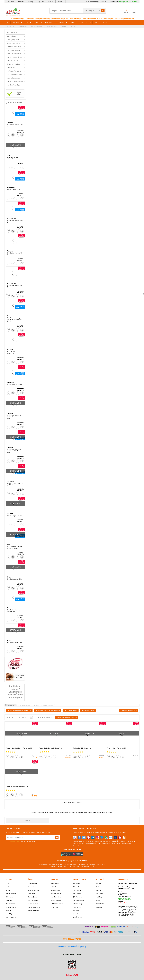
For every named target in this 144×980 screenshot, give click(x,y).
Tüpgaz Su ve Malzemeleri (15, 81)
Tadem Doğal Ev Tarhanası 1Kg (117, 748)
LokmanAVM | (49, 864)
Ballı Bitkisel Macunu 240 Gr (15, 126)
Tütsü (37, 22)
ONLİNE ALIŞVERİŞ (72, 939)
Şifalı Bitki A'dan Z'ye (13, 85)
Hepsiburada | (91, 864)
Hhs (8, 155)
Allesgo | (80, 866)
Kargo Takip (10, 2)
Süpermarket (11, 68)
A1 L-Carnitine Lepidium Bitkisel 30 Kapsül (14, 547)
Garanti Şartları (33, 897)
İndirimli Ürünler (56, 887)
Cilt (27, 22)
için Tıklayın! (126, 888)
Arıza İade (99, 907)
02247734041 (115, 2)
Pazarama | (101, 864)
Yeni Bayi (31, 2)
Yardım (64, 27)
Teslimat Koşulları (34, 890)
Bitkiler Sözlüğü (78, 904)
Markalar (16, 22)
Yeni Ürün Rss (77, 917)
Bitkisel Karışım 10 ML (14, 190)
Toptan (61, 22)
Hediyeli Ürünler (56, 894)
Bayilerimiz (9, 900)
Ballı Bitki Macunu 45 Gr (14, 579)
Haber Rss (76, 914)
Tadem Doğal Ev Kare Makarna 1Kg (51, 748)
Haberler (8, 910)
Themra (10, 123)
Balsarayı (10, 382)
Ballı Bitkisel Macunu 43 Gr (14, 254)
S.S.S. (7, 883)
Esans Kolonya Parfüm (14, 54)
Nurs (9, 640)
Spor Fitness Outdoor (13, 50)
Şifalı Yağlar (77, 894)
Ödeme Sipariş (33, 883)
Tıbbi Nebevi (77, 887)
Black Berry (11, 187)
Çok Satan (49, 22)
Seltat (9, 577)
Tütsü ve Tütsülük (12, 61)
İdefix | (93, 866)
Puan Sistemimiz (56, 897)
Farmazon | (72, 866)
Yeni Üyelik (92, 812)
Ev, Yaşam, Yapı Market (14, 71)
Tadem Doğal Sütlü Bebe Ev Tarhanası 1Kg (19, 748)
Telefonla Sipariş (11, 907)
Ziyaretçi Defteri (11, 917)
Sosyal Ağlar (10, 914)
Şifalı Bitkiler (77, 890)
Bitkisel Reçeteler (79, 900)
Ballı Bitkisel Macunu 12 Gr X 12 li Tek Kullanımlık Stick (15, 451)
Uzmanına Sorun (11, 894)
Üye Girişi (104, 812)
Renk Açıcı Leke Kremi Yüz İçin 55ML (15, 484)
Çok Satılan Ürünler (57, 904)
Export (105, 22)
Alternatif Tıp (77, 907)
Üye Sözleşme (100, 887)
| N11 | (42, 864)
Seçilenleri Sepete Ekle (67, 717)
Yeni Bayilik (99, 894)
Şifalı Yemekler (78, 897)
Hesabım (98, 900)
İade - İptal (31, 894)
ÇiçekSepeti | (59, 864)
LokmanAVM (72, 975)
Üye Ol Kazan (55, 883)
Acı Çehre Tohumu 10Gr (14, 642)
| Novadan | (53, 866)
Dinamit (10, 350)
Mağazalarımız (10, 904)
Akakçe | (87, 866)
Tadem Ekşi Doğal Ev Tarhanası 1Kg (17, 786)
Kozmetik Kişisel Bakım (14, 47)
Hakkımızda (10, 27)
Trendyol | (82, 864)
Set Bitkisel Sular (71, 710)
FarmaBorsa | (63, 866)
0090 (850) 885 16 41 (125, 896)
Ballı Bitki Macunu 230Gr (15, 384)
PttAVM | (67, 864)
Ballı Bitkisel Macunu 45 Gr (14, 286)
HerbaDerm (11, 481)
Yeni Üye (51, 2)
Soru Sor (21, 2)
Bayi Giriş (41, 2)
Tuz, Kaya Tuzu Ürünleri (14, 75)
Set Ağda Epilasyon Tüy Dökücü (19, 710)
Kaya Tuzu (85, 22)
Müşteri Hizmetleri (34, 910)
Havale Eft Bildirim (34, 907)
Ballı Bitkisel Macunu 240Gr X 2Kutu (13, 611)
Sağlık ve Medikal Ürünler (15, 57)
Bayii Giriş (99, 897)
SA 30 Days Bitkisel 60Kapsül (13, 158)
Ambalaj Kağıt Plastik (13, 40)
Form (72, 22)
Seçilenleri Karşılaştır (46, 717)
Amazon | (74, 864)
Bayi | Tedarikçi (52, 27)
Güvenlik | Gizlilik (37, 27)
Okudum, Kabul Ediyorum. (21, 841)
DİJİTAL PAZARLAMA (72, 954)
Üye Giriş (60, 2)
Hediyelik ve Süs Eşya (13, 64)
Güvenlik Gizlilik (33, 904)
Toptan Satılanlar (56, 900)
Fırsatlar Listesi (55, 890)
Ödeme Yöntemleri (34, 887)
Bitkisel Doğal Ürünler (14, 43)
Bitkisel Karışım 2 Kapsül (14, 516)
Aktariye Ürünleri (12, 36)
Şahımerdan (11, 218)
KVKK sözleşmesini (14, 841)
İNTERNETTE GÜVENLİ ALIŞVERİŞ (72, 946)
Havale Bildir (100, 904)
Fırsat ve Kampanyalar (14, 78)
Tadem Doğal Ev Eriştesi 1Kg (82, 748)
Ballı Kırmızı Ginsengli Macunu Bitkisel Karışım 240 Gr (14, 320)
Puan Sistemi (23, 27)
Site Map (76, 910)
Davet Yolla (54, 907)
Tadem (27, 820)
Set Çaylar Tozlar (88, 710)
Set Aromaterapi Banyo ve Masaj (48, 710)
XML (96, 22)
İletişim (73, 27)
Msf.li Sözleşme (33, 900)
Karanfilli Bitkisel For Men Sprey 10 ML (15, 353)
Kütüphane (76, 883)
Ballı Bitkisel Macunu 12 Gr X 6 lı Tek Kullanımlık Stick (14, 417)
